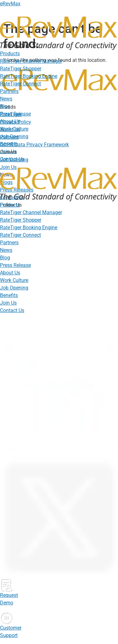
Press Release (15, 114)
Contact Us (12, 159)
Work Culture (14, 129)
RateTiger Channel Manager (31, 61)
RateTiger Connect (20, 84)
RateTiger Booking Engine (29, 76)
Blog (5, 106)
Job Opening (14, 136)
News (6, 99)
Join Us (8, 152)
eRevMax (10, 4)
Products (10, 54)
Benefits (9, 144)
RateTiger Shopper (21, 69)
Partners (9, 91)
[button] (59, 54)
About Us (10, 121)
